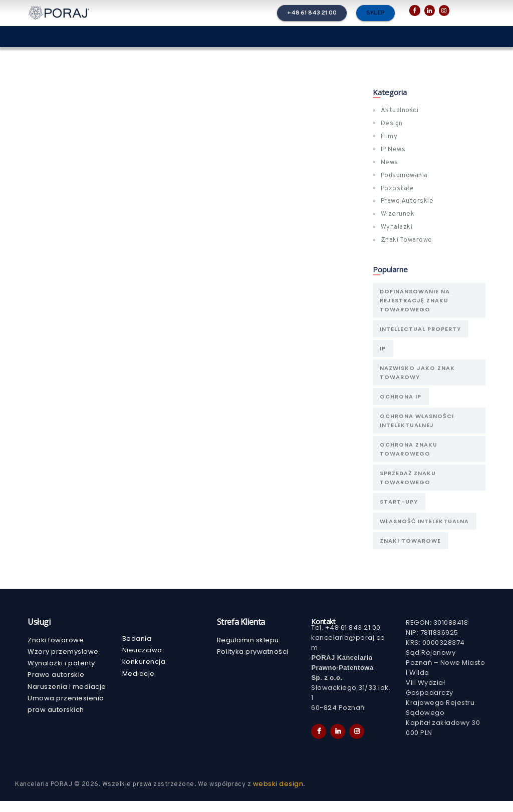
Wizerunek (398, 214)
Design (392, 124)
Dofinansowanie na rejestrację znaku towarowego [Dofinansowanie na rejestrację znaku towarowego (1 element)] (416, 301)
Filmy (389, 137)
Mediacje (139, 685)
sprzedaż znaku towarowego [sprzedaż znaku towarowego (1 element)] (409, 485)
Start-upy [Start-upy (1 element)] (400, 510)
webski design (278, 795)
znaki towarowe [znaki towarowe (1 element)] (411, 551)
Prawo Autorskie (407, 201)
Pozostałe (397, 189)
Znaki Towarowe (407, 240)
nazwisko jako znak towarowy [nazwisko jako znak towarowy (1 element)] (418, 376)
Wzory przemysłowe (63, 663)
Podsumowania (404, 176)
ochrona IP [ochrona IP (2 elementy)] (402, 401)
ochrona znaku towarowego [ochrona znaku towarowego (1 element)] (410, 456)
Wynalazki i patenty (61, 674)
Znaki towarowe (56, 651)
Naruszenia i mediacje (67, 698)
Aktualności (400, 111)
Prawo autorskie (56, 686)
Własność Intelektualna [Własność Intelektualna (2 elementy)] (425, 531)
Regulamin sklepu (248, 651)
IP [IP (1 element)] (384, 351)
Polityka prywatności (253, 663)
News (390, 163)
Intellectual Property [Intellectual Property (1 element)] (421, 330)
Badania (137, 650)
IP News (393, 150)
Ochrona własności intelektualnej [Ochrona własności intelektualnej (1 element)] (418, 426)
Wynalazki (397, 227)
